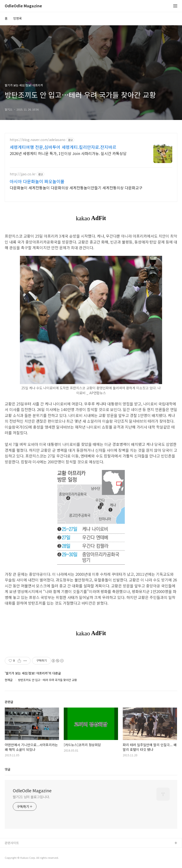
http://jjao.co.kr (23, 174)
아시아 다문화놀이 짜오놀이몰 (37, 181)
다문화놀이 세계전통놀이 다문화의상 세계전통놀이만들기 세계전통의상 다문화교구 (76, 188)
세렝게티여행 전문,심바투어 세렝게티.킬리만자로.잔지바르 (63, 147)
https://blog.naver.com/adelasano (38, 140)
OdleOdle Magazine (23, 6)
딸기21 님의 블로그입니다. (31, 797)
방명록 (18, 18)
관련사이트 (12, 843)
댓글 (8, 769)
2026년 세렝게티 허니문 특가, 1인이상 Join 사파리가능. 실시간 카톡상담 (68, 153)
